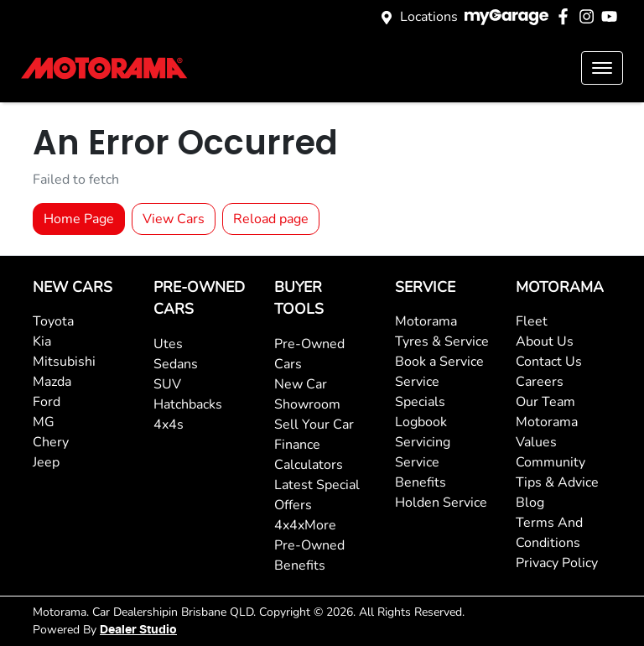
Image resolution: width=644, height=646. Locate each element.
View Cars (174, 219)
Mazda (52, 382)
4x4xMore (305, 525)
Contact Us (549, 362)
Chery (51, 442)
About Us (545, 341)
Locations (429, 17)
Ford (47, 402)
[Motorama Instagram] (590, 16)
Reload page (271, 219)
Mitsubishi (64, 362)
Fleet (532, 321)
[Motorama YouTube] (613, 16)
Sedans (176, 364)
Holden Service (441, 503)
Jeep (46, 462)
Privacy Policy (557, 563)
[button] (602, 68)
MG (44, 422)
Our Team (545, 402)
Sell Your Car (314, 425)
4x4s (169, 425)
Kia (42, 341)
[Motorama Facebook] (566, 16)
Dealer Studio (138, 630)
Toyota (53, 321)
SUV (167, 384)
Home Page (79, 219)
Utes (168, 344)
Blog (530, 503)
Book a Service (439, 362)
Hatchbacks (188, 404)
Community (551, 462)
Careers (540, 382)
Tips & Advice (557, 482)
